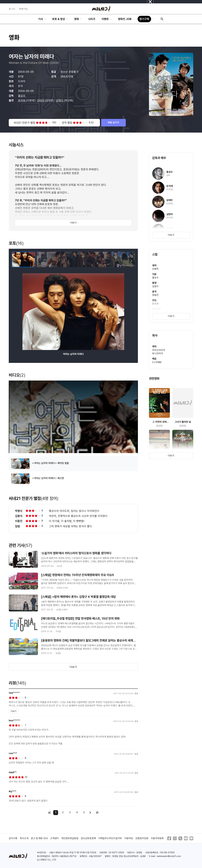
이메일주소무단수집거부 (110, 838)
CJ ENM (157, 362)
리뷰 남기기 (113, 123)
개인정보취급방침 (70, 838)
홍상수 (22, 96)
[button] (131, 261)
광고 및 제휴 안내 (39, 838)
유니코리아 (158, 353)
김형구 (155, 286)
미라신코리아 (159, 350)
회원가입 (23, 9)
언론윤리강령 (142, 838)
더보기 (73, 223)
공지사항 (13, 838)
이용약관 (129, 838)
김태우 (41, 100)
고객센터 (54, 838)
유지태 (22, 100)
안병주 (155, 269)
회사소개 (24, 838)
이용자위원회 (157, 838)
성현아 (60, 100)
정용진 (155, 295)
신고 (136, 693)
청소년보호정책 (88, 838)
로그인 (12, 9)
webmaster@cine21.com (169, 856)
